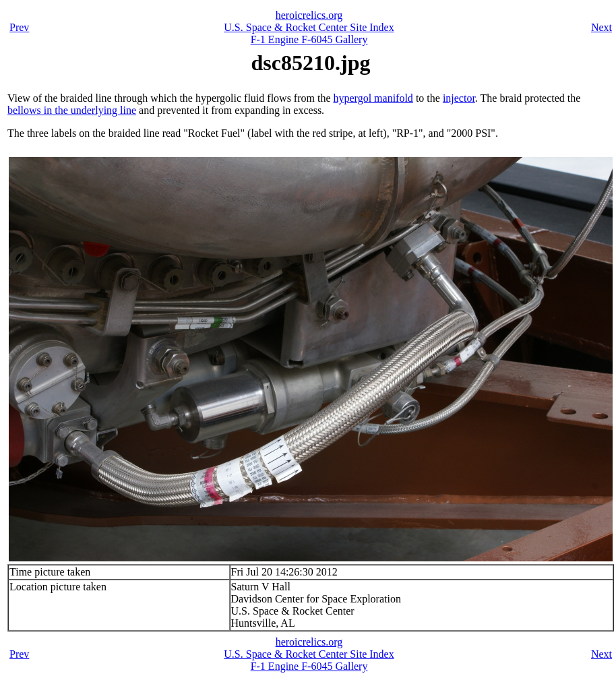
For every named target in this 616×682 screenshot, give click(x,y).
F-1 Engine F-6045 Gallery (309, 39)
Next (602, 27)
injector (459, 98)
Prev (19, 27)
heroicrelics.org (309, 15)
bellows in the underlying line (72, 110)
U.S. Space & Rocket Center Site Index (309, 27)
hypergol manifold (373, 98)
